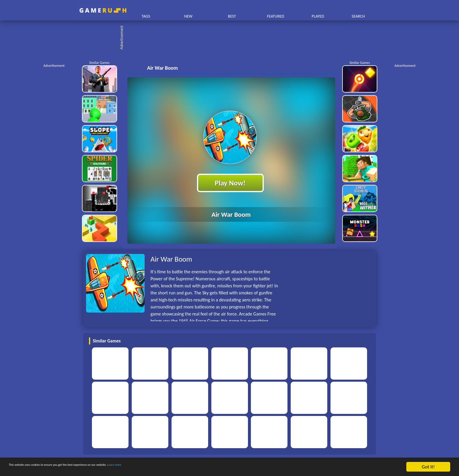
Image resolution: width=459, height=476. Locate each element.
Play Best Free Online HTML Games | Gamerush (103, 10)
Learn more (183, 467)
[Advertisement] (232, 38)
